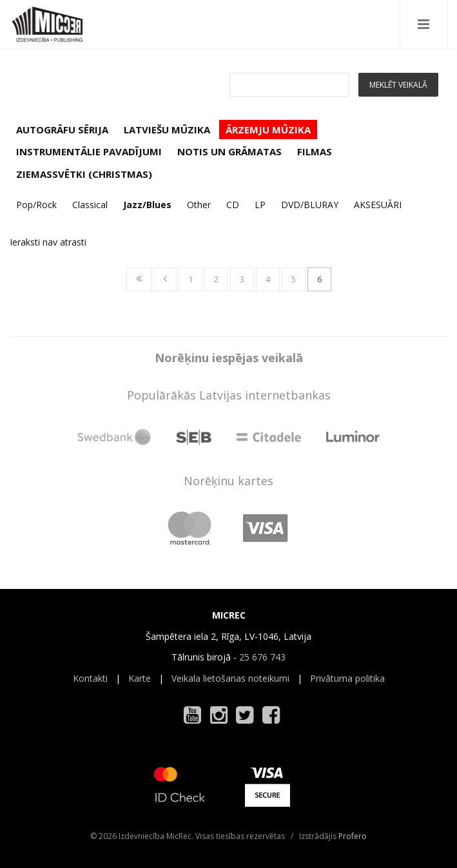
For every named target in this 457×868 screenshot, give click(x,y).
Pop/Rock (36, 205)
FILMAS (315, 151)
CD (233, 205)
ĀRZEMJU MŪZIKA (268, 130)
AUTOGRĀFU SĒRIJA (62, 130)
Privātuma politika (347, 678)
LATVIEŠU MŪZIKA (167, 130)
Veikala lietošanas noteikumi (230, 678)
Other (199, 205)
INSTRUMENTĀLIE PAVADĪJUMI (89, 151)
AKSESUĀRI (378, 205)
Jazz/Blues (147, 205)
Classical (90, 205)
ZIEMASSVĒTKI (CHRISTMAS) (84, 174)
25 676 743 (262, 657)
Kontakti (90, 678)
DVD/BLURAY (310, 205)
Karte (140, 678)
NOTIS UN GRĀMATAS (229, 151)
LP (260, 205)
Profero (353, 836)
